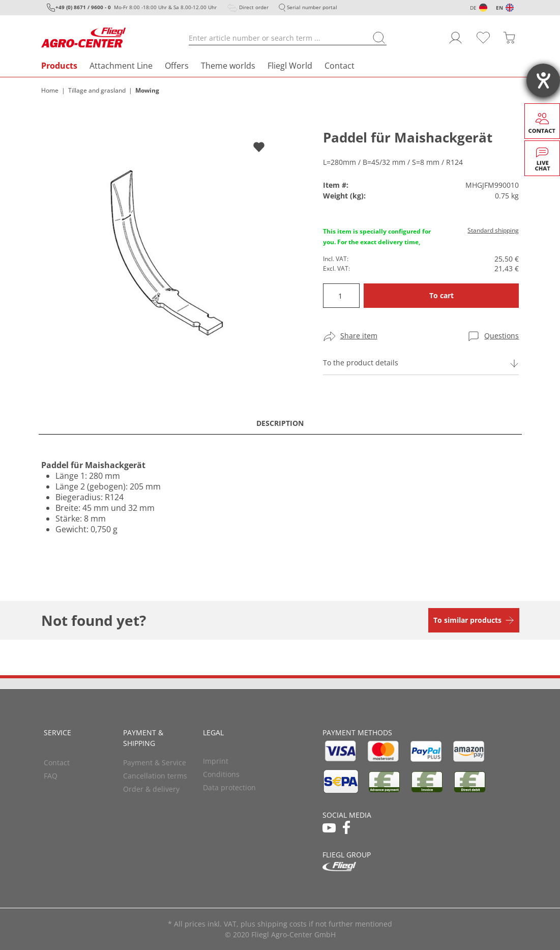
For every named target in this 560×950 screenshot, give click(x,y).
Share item (359, 336)
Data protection (229, 787)
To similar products (467, 620)
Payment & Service (155, 762)
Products (59, 66)
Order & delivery (151, 789)
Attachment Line (121, 66)
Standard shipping (493, 230)
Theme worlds (228, 66)
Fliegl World (290, 66)
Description (280, 423)
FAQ (51, 776)
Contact (340, 66)
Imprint (216, 761)
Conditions (221, 774)
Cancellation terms (155, 776)
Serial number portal (312, 7)
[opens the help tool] (543, 80)
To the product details (361, 363)
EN (499, 8)
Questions (502, 336)
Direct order (254, 7)
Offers (177, 66)
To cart (441, 295)
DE (473, 8)
